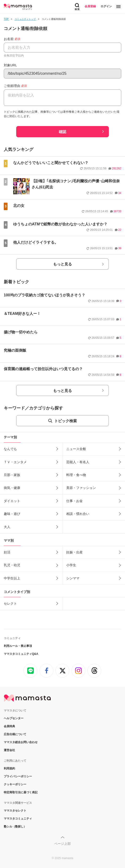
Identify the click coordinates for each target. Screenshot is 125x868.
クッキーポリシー (15, 784)
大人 (7, 527)
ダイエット (12, 501)
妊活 (7, 552)
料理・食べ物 (76, 475)
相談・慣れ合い (78, 514)
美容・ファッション (81, 488)
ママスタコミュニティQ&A (21, 654)
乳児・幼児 (12, 565)
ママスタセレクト (15, 811)
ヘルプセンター (14, 718)
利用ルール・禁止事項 (18, 646)
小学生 (71, 565)
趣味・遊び (12, 514)
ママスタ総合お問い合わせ (21, 742)
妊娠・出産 (74, 552)
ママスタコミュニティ (18, 819)
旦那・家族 (12, 475)
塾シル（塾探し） (15, 827)
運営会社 (9, 750)
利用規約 (9, 768)
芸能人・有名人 (78, 462)
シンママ (73, 578)
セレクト (10, 604)
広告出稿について (15, 734)
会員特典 (9, 726)
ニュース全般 (76, 449)
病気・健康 (12, 488)
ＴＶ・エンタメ (15, 462)
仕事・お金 (74, 501)
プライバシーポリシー (18, 776)
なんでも (10, 449)
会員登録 (90, 6)
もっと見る (62, 264)
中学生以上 (12, 578)
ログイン (106, 6)
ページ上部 (62, 844)
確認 (62, 132)
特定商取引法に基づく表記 (21, 792)
